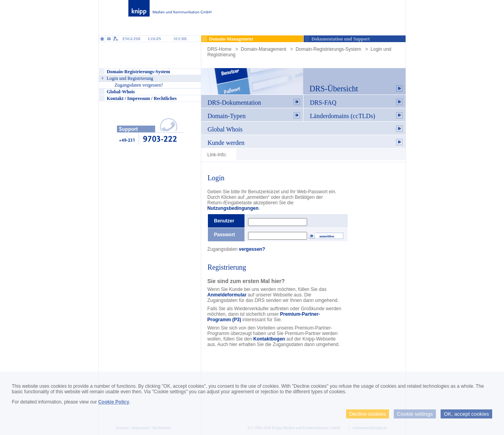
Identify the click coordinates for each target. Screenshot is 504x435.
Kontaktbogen (269, 339)
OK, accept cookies (466, 414)
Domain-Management (264, 49)
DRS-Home (220, 49)
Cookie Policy (114, 402)
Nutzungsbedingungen (233, 208)
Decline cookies (368, 414)
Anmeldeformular (227, 295)
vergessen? (252, 249)
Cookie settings (415, 414)
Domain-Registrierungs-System (329, 49)
